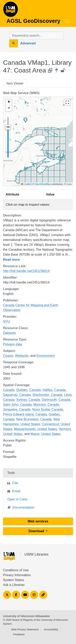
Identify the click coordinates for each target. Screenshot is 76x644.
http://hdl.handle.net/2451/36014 (26, 271)
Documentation (21, 507)
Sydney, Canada (28, 400)
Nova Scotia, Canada (48, 409)
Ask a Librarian (14, 585)
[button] (9, 102)
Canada (9, 390)
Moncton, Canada (46, 405)
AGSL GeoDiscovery (11, 11)
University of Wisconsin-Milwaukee (26, 616)
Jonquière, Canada (17, 409)
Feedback (19, 634)
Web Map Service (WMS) (21, 93)
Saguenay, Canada (17, 395)
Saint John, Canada (17, 405)
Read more (11, 260)
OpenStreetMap (43, 184)
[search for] (36, 36)
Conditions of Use (16, 570)
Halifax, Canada (54, 390)
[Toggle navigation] (67, 21)
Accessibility (51, 629)
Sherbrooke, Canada (47, 395)
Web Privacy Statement (25, 629)
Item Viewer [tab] (15, 83)
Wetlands (22, 356)
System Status (13, 580)
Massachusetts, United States (35, 429)
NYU (6, 321)
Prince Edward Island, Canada (25, 414)
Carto (69, 184)
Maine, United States (46, 434)
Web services (38, 521)
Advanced (28, 43)
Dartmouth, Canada (56, 400)
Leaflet (26, 184)
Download (37, 531)
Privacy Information (17, 575)
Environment (46, 356)
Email (16, 491)
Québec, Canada (28, 390)
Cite (15, 483)
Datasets (9, 333)
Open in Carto (17, 499)
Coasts (8, 356)
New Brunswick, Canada (34, 419)
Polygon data (12, 344)
